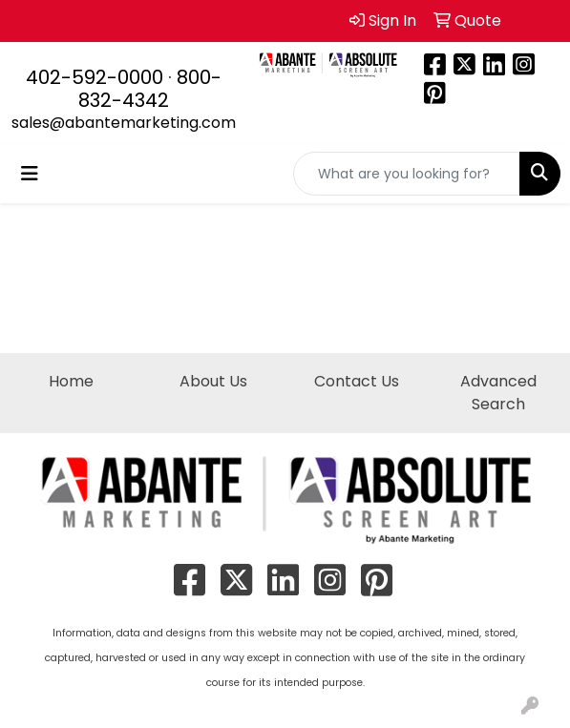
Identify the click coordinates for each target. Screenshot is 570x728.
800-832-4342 (150, 89)
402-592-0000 (95, 77)
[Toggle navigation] (30, 174)
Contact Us (357, 381)
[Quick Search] (407, 174)
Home (71, 381)
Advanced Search (498, 393)
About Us (213, 381)
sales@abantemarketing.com (124, 123)
